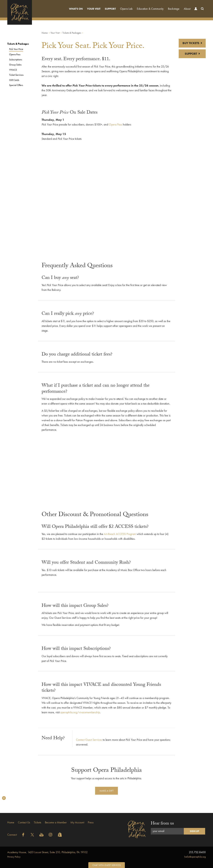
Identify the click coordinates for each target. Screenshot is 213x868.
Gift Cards (14, 80)
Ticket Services (16, 75)
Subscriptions (16, 59)
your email (158, 831)
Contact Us (24, 822)
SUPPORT (192, 54)
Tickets (38, 822)
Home (45, 33)
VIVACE (13, 70)
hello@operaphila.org (195, 857)
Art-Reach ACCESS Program (120, 534)
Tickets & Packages (72, 33)
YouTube (41, 835)
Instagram (51, 835)
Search (202, 12)
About (187, 9)
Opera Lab (126, 9)
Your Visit (94, 9)
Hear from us (162, 824)
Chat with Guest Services (107, 865)
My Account (77, 822)
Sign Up (194, 831)
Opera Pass (15, 54)
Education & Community (150, 9)
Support (110, 9)
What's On (76, 9)
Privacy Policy (14, 857)
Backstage (174, 9)
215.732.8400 (197, 852)
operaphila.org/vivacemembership (80, 712)
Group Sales (15, 65)
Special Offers (16, 85)
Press (91, 822)
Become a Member (56, 822)
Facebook (23, 835)
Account (195, 12)
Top (4, 798)
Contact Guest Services (89, 740)
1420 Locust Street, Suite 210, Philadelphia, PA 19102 (47, 852)
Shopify (60, 835)
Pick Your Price (16, 49)
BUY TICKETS (192, 43)
